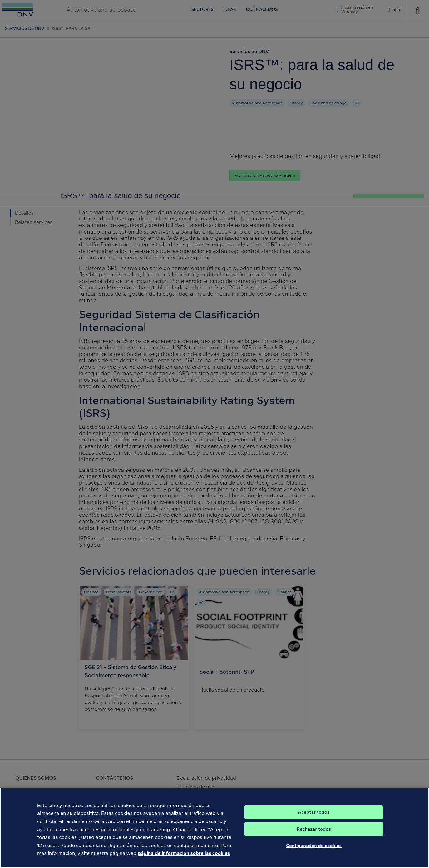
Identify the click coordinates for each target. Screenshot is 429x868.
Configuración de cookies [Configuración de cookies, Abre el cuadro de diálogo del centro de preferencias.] (314, 856)
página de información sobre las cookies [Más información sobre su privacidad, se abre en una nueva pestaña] (184, 864)
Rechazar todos (314, 840)
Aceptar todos (314, 823)
